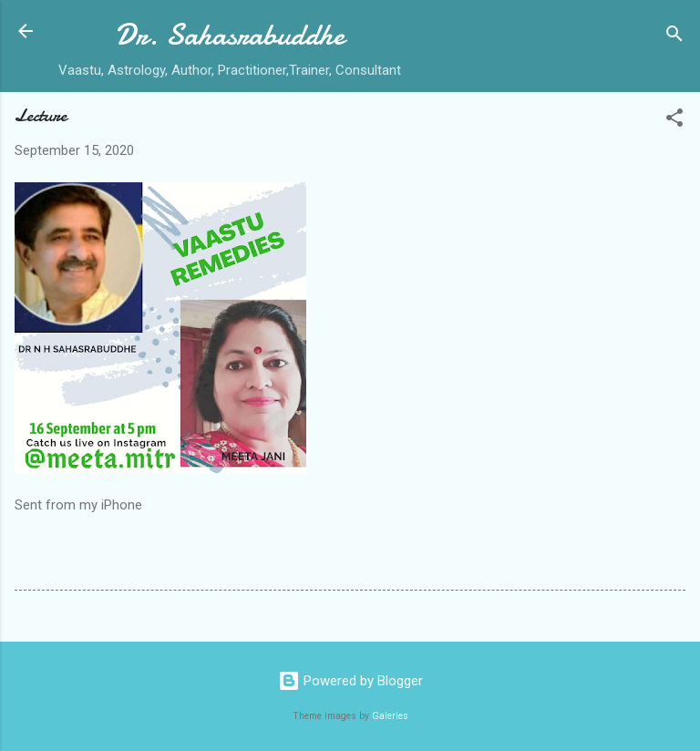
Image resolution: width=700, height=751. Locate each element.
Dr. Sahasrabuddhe (230, 35)
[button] (674, 121)
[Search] (674, 37)
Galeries (390, 716)
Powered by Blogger (350, 681)
